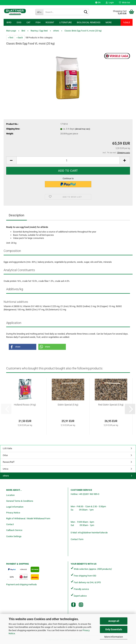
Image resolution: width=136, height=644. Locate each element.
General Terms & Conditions (20, 501)
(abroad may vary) (82, 129)
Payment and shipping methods (21, 584)
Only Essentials (114, 629)
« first (11, 38)
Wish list (124, 3)
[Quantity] (68, 160)
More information (114, 637)
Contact (10, 524)
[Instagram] (81, 605)
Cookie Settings (14, 536)
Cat (28, 22)
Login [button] (110, 3)
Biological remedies (89, 22)
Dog (19, 22)
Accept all (114, 621)
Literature (66, 22)
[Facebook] (73, 605)
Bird (9, 22)
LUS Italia (7, 448)
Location (10, 495)
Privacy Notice (13, 513)
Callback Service (14, 530)
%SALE (127, 22)
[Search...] (39, 12)
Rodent (50, 22)
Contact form (77, 539)
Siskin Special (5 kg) (68, 405)
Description (17, 215)
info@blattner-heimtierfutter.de (93, 533)
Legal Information (15, 507)
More (109, 22)
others (6, 476)
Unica (6, 469)
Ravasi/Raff (9, 462)
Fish (38, 22)
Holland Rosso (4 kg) (25, 405)
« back (20, 38)
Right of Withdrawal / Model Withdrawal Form (28, 518)
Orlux (5, 455)
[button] (98, 3)
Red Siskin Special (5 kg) (111, 405)
